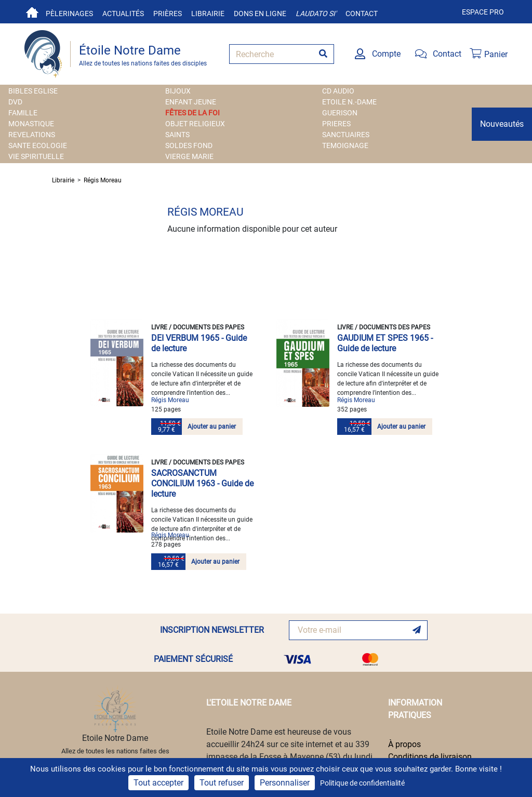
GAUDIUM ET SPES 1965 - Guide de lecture (385, 343)
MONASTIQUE (31, 124)
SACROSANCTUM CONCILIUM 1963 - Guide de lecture (202, 483)
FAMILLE (23, 113)
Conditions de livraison (430, 757)
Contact (362, 14)
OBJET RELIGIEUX (195, 124)
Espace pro (483, 12)
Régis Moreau (103, 180)
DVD (15, 102)
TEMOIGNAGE (345, 145)
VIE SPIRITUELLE (36, 156)
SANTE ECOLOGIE (38, 145)
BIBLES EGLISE (33, 91)
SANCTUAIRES (346, 135)
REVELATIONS (32, 135)
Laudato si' (316, 14)
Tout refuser (222, 783)
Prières (168, 14)
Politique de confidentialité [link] (362, 783)
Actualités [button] (123, 14)
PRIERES (336, 124)
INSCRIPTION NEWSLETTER (212, 630)
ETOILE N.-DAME (349, 102)
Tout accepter (158, 783)
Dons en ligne (260, 14)
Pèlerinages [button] (69, 14)
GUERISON (340, 113)
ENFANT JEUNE (191, 102)
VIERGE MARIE (189, 156)
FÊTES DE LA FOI (192, 113)
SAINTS (177, 135)
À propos (404, 744)
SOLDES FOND (189, 145)
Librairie (208, 14)
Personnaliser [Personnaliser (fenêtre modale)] (285, 783)
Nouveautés (502, 124)
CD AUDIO (338, 91)
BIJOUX (178, 91)
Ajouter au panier (212, 427)
